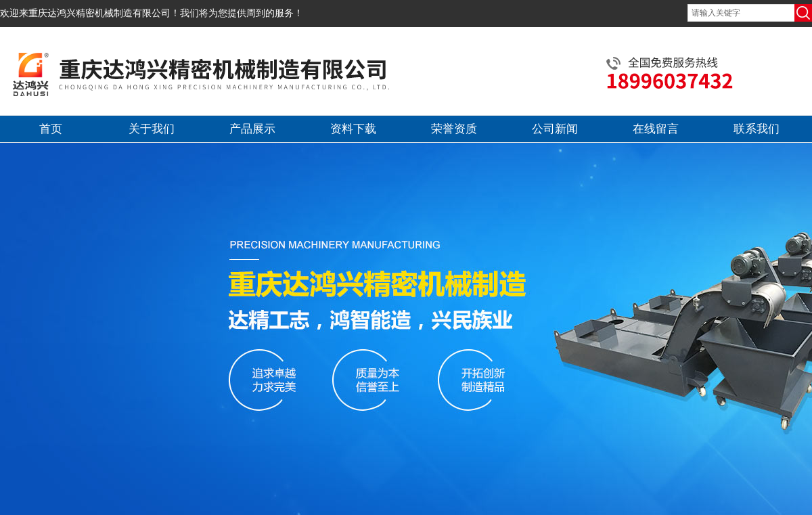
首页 (51, 129)
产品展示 (252, 129)
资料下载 (353, 129)
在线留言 (656, 129)
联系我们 (757, 129)
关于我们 (152, 129)
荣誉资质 (454, 129)
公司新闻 (555, 129)
